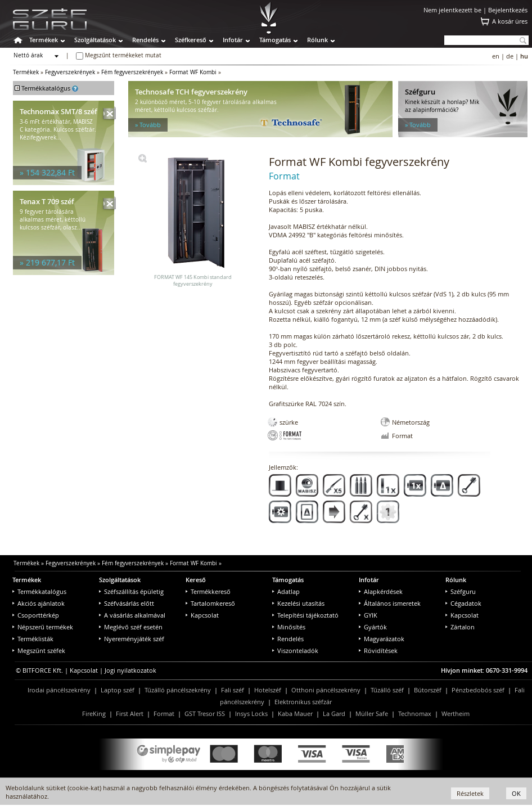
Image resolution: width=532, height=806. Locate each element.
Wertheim (456, 713)
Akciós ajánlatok (39, 603)
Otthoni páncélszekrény (326, 690)
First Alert (130, 713)
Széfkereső (191, 40)
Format (164, 713)
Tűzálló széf (387, 690)
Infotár (233, 40)
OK (516, 793)
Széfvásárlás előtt (127, 603)
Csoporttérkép (36, 615)
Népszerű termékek (43, 627)
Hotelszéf (268, 690)
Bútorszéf (428, 690)
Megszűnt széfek (39, 650)
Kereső (196, 580)
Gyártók (373, 627)
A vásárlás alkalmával (132, 615)
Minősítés (289, 627)
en (496, 56)
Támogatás (275, 40)
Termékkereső (208, 591)
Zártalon (460, 627)
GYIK (368, 615)
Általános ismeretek (390, 603)
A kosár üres (510, 21)
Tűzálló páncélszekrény (178, 690)
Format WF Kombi (193, 72)
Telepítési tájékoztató (305, 615)
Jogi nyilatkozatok (130, 670)
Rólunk (317, 40)
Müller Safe (372, 713)
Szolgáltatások (95, 40)
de (510, 56)
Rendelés (145, 40)
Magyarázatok (382, 639)
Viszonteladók (295, 650)
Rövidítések (378, 650)
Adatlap (286, 591)
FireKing (94, 713)
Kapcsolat (202, 615)
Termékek (44, 40)
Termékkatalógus (39, 591)
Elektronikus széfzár (303, 702)
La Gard (334, 713)
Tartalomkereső (210, 603)
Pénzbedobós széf (478, 690)
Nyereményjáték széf (132, 639)
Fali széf (233, 690)
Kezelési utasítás (298, 603)
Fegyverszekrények (70, 72)
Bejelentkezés (508, 10)
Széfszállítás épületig (131, 591)
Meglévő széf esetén (131, 627)
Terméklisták (33, 639)
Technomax (415, 713)
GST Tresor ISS (205, 713)
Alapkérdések (381, 591)
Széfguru (461, 591)
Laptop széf (118, 690)
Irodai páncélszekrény (59, 690)
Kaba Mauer (295, 713)
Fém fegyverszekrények (132, 72)
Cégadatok (463, 603)
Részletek (470, 793)
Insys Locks (251, 713)
